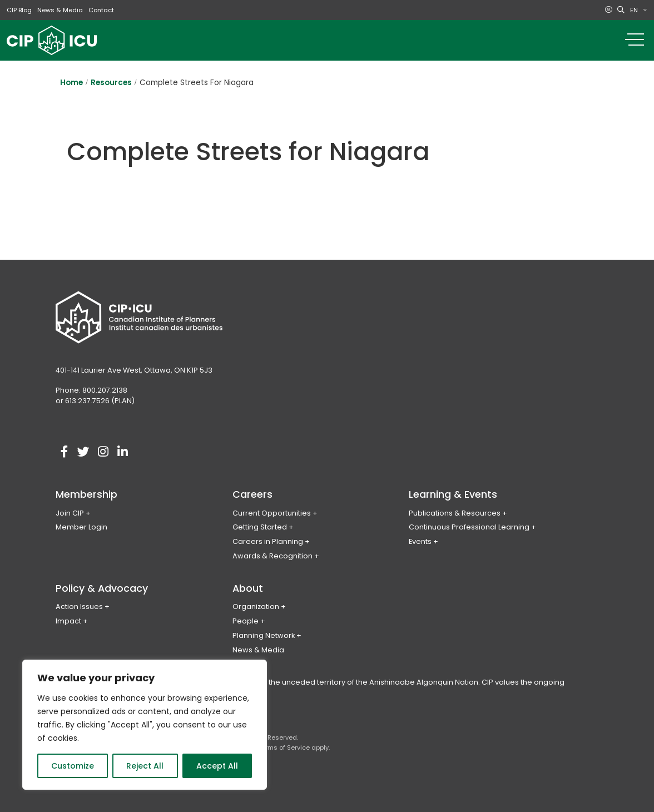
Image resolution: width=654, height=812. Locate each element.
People (246, 621)
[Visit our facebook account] (64, 452)
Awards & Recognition (272, 556)
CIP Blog (19, 10)
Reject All (145, 766)
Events (420, 541)
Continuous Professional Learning (469, 527)
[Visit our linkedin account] (122, 452)
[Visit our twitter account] (83, 452)
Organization (256, 606)
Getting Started (260, 527)
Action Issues (79, 606)
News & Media (60, 10)
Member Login (81, 527)
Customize (73, 766)
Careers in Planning (268, 541)
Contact (101, 10)
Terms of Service (284, 747)
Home (71, 83)
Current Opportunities (272, 513)
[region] (145, 725)
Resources (111, 83)
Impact (68, 621)
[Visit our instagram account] (103, 452)
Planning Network (264, 635)
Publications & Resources (455, 513)
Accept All (217, 766)
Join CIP (70, 513)
